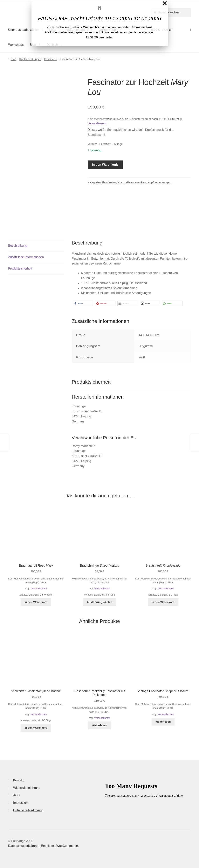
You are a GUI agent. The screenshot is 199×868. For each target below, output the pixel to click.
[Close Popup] (165, 4)
